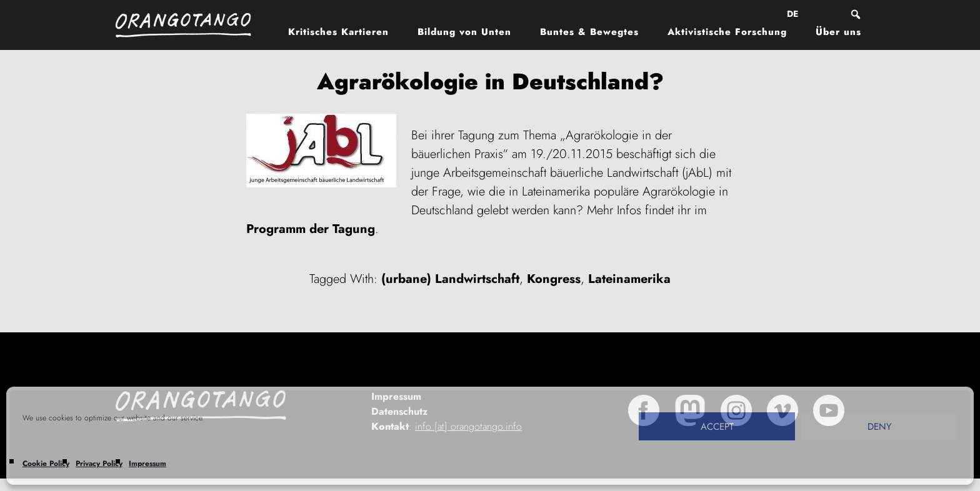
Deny (879, 427)
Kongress (554, 279)
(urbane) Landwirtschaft (450, 279)
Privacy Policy (99, 464)
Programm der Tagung (311, 229)
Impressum (147, 464)
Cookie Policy (46, 464)
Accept (717, 427)
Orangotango (190, 25)
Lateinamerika (629, 279)
